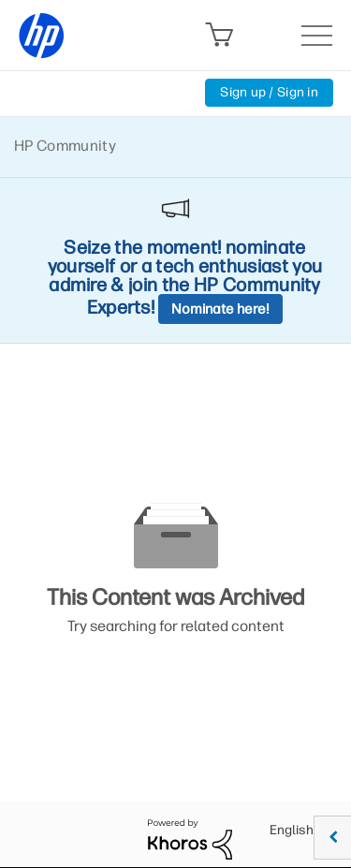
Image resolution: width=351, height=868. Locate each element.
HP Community (65, 146)
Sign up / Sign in (269, 92)
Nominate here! (220, 309)
